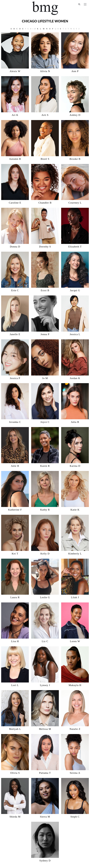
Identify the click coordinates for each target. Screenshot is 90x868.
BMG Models (45, 8)
